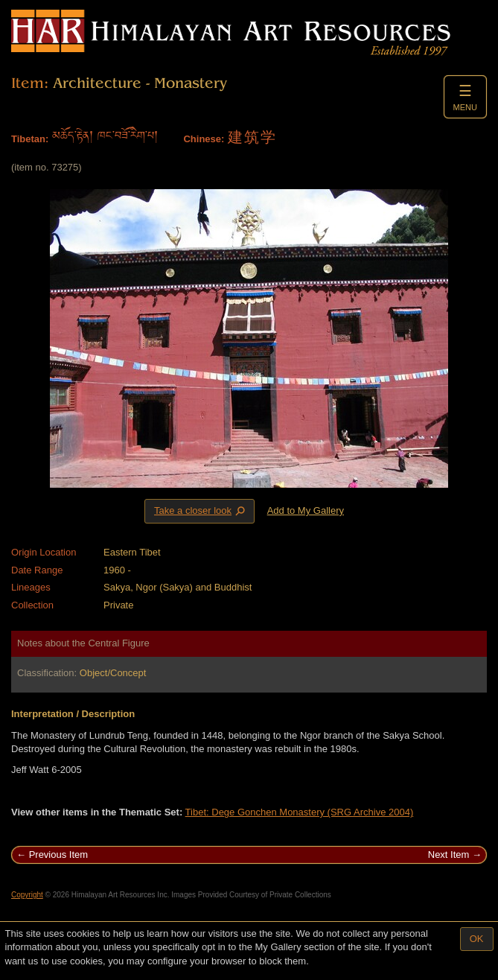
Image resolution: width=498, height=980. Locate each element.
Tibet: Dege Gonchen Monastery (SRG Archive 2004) (300, 812)
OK (477, 939)
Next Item (449, 855)
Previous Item (58, 855)
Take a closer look (201, 511)
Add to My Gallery (306, 510)
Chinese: (204, 139)
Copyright (27, 895)
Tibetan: (30, 139)
